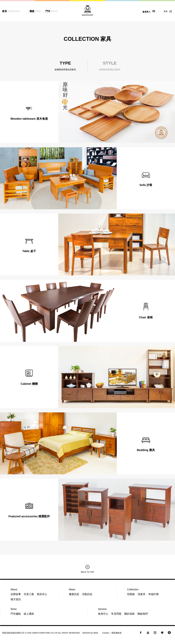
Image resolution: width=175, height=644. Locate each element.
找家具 (142, 594)
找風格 (131, 594)
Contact (106, 633)
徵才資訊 (16, 599)
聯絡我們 (143, 614)
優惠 (35, 11)
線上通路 (29, 614)
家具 (11, 11)
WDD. (96, 633)
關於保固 (129, 614)
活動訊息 (87, 594)
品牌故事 (16, 594)
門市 (51, 11)
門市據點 (16, 614)
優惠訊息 (74, 594)
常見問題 (116, 614)
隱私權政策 (117, 633)
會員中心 (103, 614)
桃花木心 (42, 594)
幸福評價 (153, 594)
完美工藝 (29, 594)
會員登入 (149, 12)
